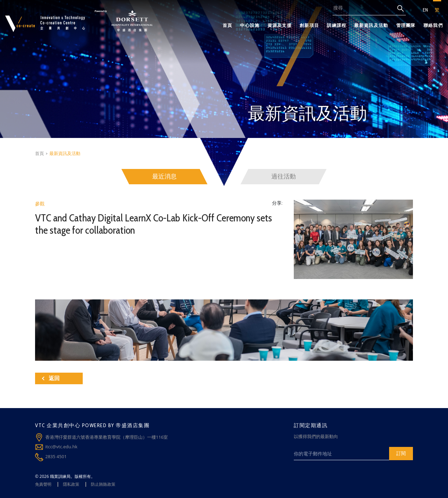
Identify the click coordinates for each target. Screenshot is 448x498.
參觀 (40, 204)
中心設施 (250, 25)
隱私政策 (71, 484)
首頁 (228, 25)
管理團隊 (406, 25)
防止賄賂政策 (103, 484)
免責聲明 (43, 484)
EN (425, 10)
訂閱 (401, 453)
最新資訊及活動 (371, 25)
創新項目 (309, 25)
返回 (51, 378)
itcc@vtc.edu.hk (61, 447)
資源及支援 (280, 25)
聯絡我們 (433, 25)
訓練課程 (337, 25)
